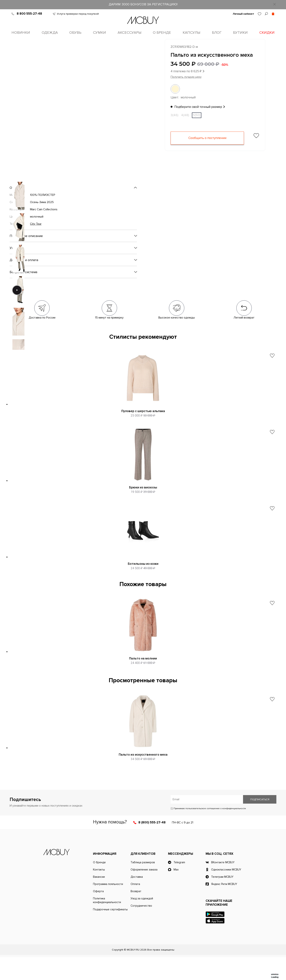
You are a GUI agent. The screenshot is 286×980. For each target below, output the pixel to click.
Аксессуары (129, 33)
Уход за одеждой (142, 921)
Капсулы (191, 33)
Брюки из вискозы (143, 493)
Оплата (135, 907)
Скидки (267, 33)
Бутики (240, 33)
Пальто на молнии (143, 674)
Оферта (98, 914)
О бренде (162, 33)
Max (176, 892)
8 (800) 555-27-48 (152, 845)
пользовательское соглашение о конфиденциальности (216, 831)
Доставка (137, 900)
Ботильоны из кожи (143, 574)
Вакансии (99, 900)
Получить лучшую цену (186, 78)
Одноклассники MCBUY (226, 892)
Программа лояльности (108, 907)
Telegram (179, 885)
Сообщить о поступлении (207, 139)
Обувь (75, 33)
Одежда (50, 33)
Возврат (136, 914)
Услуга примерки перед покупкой (78, 14)
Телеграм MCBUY (222, 900)
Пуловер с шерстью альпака (143, 412)
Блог (217, 33)
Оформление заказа (144, 892)
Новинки (21, 33)
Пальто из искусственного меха (143, 774)
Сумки (99, 33)
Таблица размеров (143, 885)
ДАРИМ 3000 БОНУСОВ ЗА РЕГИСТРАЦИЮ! (143, 4)
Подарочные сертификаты (110, 932)
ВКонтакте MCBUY (223, 885)
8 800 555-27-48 (29, 14)
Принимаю (208, 831)
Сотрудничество (141, 928)
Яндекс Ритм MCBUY (224, 907)
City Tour (36, 225)
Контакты (99, 892)
